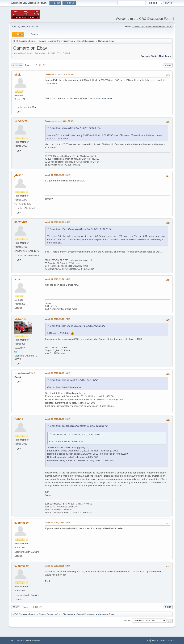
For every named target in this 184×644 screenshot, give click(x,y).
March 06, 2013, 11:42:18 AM (57, 523)
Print (168, 65)
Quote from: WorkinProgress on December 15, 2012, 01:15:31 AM (81, 229)
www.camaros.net (104, 98)
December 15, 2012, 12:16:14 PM (59, 75)
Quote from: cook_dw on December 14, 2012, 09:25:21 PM (78, 326)
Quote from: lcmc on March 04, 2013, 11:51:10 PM (74, 380)
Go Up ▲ (171, 640)
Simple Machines (33, 640)
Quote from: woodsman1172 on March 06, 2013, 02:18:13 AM (79, 426)
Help (148, 640)
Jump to (127, 621)
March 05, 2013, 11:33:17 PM (57, 319)
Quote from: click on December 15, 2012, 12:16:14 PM (76, 128)
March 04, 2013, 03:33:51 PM (57, 222)
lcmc (18, 279)
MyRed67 (20, 319)
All (44, 65)
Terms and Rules (158, 640)
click (18, 75)
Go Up (16, 607)
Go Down (17, 65)
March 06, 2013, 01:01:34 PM (57, 566)
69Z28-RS (21, 222)
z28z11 (19, 419)
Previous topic (149, 56)
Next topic (165, 56)
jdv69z (19, 175)
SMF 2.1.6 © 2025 (17, 640)
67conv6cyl (22, 523)
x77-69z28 (21, 121)
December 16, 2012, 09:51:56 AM (59, 121)
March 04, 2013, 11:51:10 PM (57, 279)
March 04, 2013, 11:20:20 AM (57, 175)
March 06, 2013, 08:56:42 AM (57, 419)
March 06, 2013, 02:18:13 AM (57, 373)
